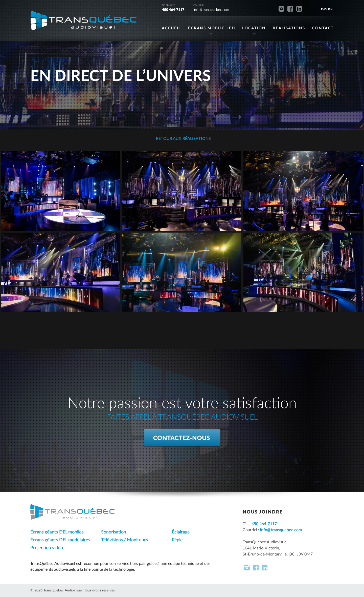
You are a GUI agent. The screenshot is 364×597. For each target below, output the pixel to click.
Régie (177, 540)
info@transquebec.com (211, 10)
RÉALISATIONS (289, 28)
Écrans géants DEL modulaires (60, 540)
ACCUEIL (171, 28)
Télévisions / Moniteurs (124, 540)
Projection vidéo (47, 548)
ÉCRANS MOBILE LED (212, 28)
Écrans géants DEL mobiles (57, 532)
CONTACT (323, 28)
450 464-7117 (173, 10)
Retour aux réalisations (183, 139)
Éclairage (181, 532)
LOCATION (254, 28)
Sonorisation (114, 532)
